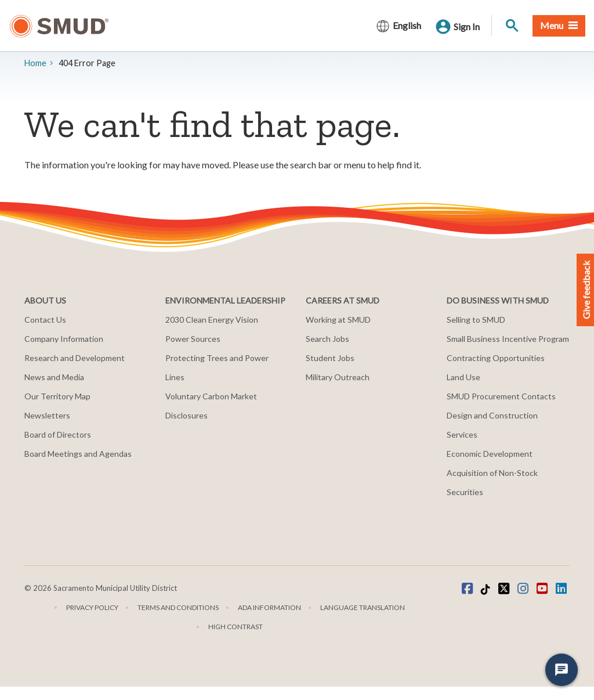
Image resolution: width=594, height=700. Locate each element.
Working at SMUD (338, 320)
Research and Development (75, 358)
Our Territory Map (57, 396)
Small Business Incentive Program (508, 339)
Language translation (363, 607)
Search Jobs (327, 339)
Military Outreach (338, 377)
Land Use (463, 377)
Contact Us (45, 320)
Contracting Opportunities (496, 358)
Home (35, 63)
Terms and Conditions (178, 607)
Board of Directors (58, 434)
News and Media (54, 377)
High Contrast (236, 627)
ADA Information (269, 607)
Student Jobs (330, 358)
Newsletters (47, 415)
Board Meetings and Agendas (78, 454)
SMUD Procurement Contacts (501, 396)
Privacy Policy (92, 607)
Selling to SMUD (476, 320)
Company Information (64, 339)
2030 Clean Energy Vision (212, 320)
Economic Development (490, 454)
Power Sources (193, 339)
